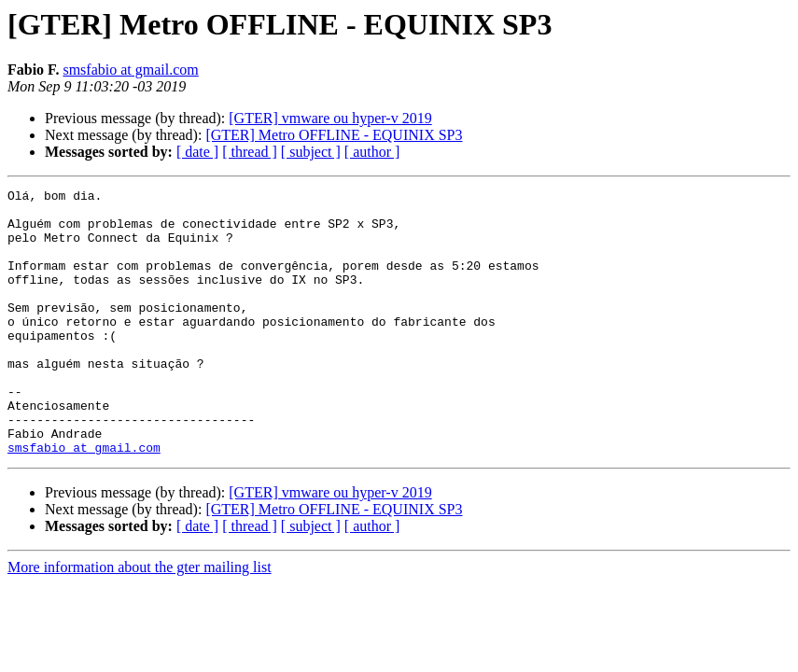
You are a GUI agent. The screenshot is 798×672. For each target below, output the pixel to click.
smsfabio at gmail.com (130, 70)
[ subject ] (311, 152)
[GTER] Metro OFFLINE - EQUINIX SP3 (334, 135)
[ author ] (372, 152)
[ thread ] (250, 152)
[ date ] (197, 152)
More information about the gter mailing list (140, 620)
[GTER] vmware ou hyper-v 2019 (330, 118)
